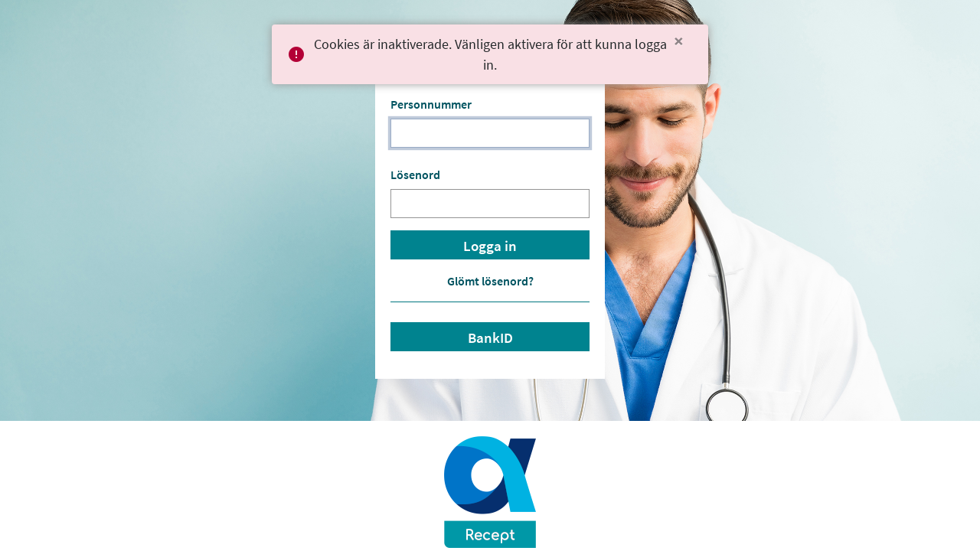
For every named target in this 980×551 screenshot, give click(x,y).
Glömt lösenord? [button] (490, 281)
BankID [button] (490, 338)
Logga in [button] (490, 246)
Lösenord (415, 174)
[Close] (679, 41)
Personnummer (431, 104)
